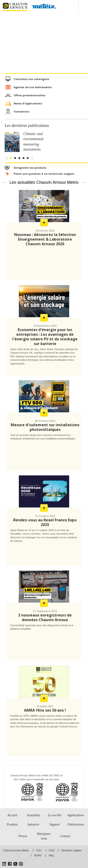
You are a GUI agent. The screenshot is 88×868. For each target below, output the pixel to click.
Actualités (34, 815)
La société (55, 815)
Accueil (12, 815)
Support (54, 824)
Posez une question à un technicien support (44, 174)
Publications (76, 824)
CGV (39, 850)
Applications (76, 815)
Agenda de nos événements (33, 87)
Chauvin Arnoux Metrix (16, 850)
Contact (65, 836)
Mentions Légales (71, 850)
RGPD (38, 855)
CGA (52, 850)
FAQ (51, 855)
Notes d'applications (28, 103)
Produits (12, 824)
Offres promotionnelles (30, 95)
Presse (23, 836)
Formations (22, 111)
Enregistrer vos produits (30, 168)
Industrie (33, 824)
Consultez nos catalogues (31, 79)
